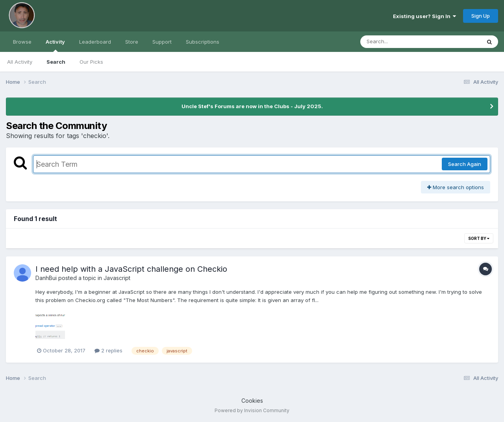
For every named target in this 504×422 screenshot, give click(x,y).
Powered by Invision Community (252, 410)
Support (162, 42)
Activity (55, 45)
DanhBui (46, 278)
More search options (456, 187)
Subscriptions (203, 42)
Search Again (465, 164)
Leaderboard (95, 42)
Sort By (479, 238)
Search (56, 62)
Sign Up (481, 16)
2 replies (108, 350)
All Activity (20, 62)
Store (132, 42)
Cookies (252, 401)
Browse (22, 42)
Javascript (117, 278)
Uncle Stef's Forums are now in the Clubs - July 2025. (252, 106)
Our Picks (91, 62)
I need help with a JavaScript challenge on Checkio (131, 269)
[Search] (399, 42)
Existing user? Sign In (424, 16)
